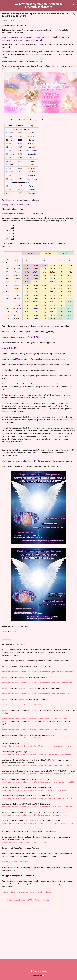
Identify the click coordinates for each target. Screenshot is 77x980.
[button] (74, 14)
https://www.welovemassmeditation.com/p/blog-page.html (24, 843)
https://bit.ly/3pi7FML (10, 348)
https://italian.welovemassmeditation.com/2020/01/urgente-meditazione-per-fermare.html (36, 790)
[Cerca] (74, 5)
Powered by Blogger (38, 971)
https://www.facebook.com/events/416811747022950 (22, 337)
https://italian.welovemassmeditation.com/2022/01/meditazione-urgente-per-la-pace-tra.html (37, 705)
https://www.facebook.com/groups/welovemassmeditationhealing (27, 892)
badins (44, 976)
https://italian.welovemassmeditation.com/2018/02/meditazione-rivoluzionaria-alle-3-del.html (37, 798)
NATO (30, 900)
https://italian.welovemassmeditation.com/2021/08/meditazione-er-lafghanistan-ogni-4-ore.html (38, 754)
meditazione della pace (16, 900)
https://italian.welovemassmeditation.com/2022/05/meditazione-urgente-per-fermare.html (36, 694)
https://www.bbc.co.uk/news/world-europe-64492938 (22, 62)
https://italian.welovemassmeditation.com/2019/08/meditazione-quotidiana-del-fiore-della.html (38, 765)
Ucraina (46, 900)
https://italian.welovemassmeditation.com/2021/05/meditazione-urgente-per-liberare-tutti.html (37, 738)
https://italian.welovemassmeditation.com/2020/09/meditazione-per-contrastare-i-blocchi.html (38, 774)
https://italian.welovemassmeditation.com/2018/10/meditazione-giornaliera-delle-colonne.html (37, 823)
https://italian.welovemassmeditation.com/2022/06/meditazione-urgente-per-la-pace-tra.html (37, 683)
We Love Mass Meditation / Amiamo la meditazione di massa (39, 5)
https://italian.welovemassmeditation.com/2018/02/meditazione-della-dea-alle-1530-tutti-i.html (38, 807)
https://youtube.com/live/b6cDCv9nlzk (16, 205)
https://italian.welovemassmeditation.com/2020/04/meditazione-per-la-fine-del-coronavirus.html (38, 782)
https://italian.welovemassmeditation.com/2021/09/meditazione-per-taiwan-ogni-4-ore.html (36, 746)
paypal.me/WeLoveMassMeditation (15, 862)
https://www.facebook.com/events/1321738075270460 (23, 214)
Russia (38, 900)
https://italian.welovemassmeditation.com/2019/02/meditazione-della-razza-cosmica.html (36, 815)
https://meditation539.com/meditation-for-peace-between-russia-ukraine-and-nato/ (34, 359)
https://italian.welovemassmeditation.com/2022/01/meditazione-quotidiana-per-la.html (34, 719)
